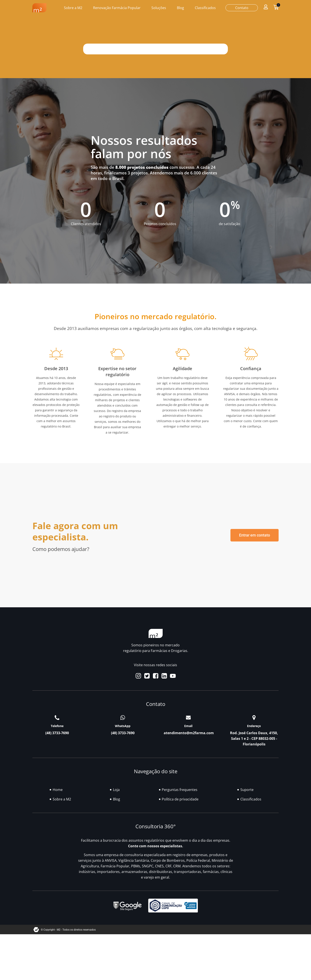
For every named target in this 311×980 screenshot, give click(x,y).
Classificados (205, 8)
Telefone (57, 726)
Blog (180, 8)
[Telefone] (57, 718)
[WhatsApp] (123, 718)
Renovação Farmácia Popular (117, 8)
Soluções (159, 8)
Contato (242, 8)
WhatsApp (123, 726)
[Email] (188, 718)
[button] (266, 7)
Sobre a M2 (73, 8)
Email (188, 726)
